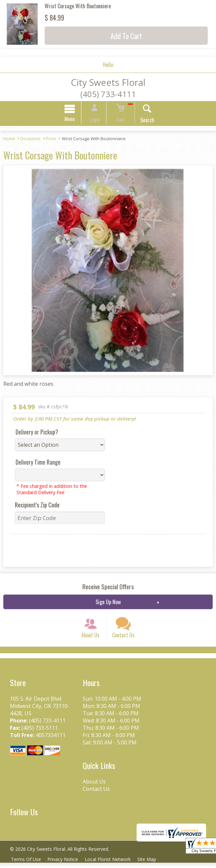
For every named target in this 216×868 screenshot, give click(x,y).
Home (9, 140)
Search (143, 121)
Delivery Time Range (38, 463)
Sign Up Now (108, 603)
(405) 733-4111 (108, 94)
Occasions (30, 140)
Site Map (152, 865)
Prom (51, 140)
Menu (74, 120)
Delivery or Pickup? (37, 433)
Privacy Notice (65, 865)
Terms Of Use (27, 865)
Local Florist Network (111, 865)
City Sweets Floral (108, 82)
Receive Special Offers (108, 587)
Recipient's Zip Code (37, 506)
